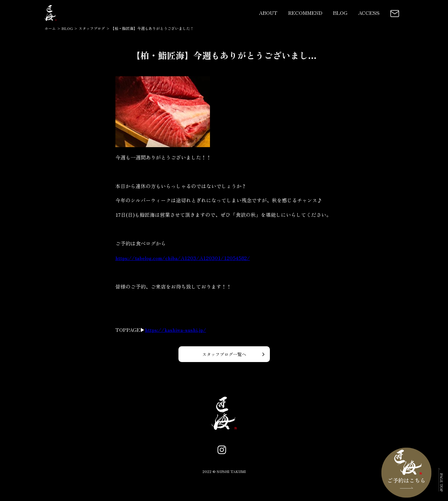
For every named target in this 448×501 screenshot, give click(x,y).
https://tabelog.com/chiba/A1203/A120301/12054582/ (183, 258)
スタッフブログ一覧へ (224, 354)
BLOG (340, 13)
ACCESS (369, 13)
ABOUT (268, 13)
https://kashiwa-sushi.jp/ (176, 330)
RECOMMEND (305, 13)
